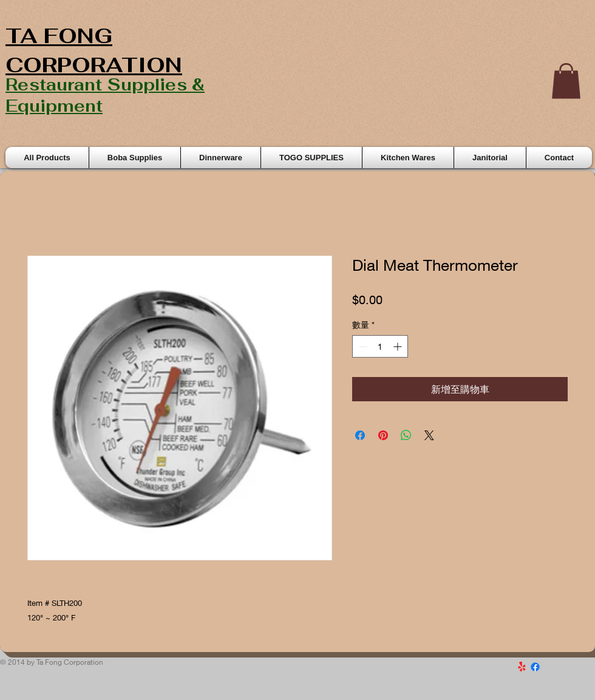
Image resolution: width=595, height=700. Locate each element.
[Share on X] (429, 435)
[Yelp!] (522, 667)
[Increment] (399, 346)
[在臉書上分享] (360, 435)
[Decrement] (362, 346)
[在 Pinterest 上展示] (383, 435)
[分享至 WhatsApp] (406, 435)
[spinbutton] (380, 346)
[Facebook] (535, 667)
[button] (566, 81)
